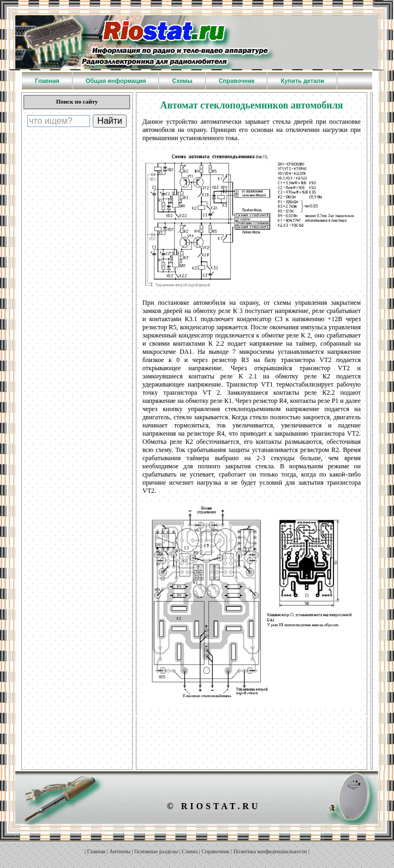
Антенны (120, 851)
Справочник (215, 851)
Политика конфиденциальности (270, 851)
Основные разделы (156, 851)
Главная (97, 851)
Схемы (190, 851)
